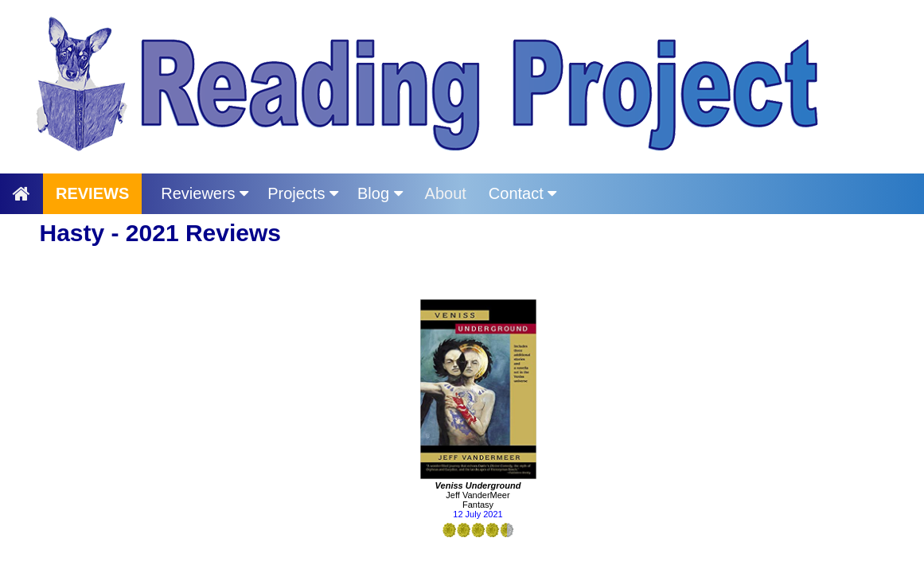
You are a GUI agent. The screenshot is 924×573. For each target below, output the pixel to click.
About (446, 193)
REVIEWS (92, 193)
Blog (380, 193)
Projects (303, 193)
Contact (522, 193)
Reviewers (205, 193)
